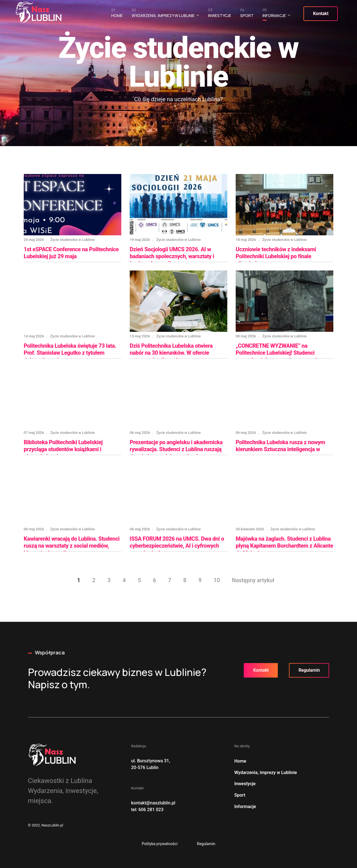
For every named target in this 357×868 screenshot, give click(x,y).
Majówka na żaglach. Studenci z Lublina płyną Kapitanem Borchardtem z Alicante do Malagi (284, 546)
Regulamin (309, 670)
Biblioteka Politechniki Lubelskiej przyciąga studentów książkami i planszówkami (63, 449)
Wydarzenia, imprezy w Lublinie (163, 14)
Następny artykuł (253, 580)
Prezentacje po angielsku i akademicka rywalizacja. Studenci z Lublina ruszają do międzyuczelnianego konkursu (176, 449)
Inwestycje (219, 14)
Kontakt (320, 14)
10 (217, 580)
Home (117, 14)
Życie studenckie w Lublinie (72, 240)
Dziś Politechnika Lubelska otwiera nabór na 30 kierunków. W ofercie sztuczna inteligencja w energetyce (171, 353)
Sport (247, 14)
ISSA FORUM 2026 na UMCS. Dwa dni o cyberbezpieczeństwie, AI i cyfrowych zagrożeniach (177, 546)
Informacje (274, 14)
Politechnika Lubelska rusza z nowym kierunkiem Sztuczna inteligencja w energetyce (280, 449)
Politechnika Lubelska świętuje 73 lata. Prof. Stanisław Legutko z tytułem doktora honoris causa (70, 353)
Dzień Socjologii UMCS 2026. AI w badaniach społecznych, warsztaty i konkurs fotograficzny (172, 256)
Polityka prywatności (160, 844)
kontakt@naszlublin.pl (153, 803)
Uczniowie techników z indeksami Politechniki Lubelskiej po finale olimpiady (276, 256)
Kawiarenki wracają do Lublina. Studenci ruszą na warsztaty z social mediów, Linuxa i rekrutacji (72, 546)
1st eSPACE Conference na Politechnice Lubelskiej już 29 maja (71, 253)
